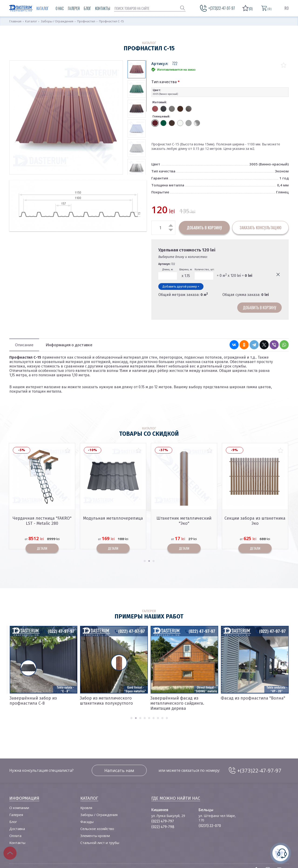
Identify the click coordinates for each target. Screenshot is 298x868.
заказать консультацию (261, 228)
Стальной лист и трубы (100, 843)
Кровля (86, 808)
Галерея (74, 8)
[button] (145, 561)
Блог (87, 8)
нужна (281, 853)
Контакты (103, 8)
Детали (42, 548)
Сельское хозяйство (97, 829)
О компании (19, 808)
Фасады (87, 822)
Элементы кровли (95, 836)
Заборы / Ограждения (99, 815)
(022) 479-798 (163, 827)
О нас (60, 8)
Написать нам (119, 770)
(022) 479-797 (163, 821)
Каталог (43, 8)
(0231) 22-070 (210, 826)
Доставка (17, 829)
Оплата (15, 836)
